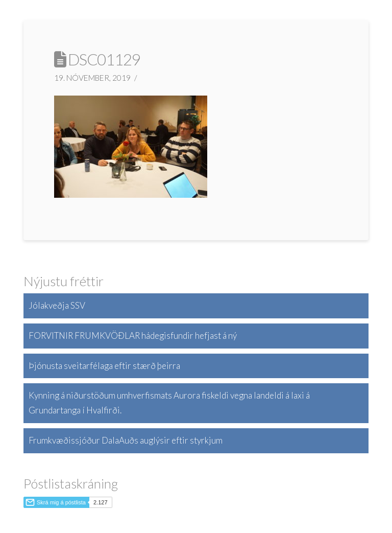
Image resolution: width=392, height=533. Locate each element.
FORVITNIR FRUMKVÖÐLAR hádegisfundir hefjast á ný (133, 335)
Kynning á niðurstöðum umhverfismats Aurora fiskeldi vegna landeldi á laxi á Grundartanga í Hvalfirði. (169, 403)
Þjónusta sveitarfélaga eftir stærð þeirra (104, 366)
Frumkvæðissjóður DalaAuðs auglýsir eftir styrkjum (126, 440)
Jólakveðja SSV (57, 305)
